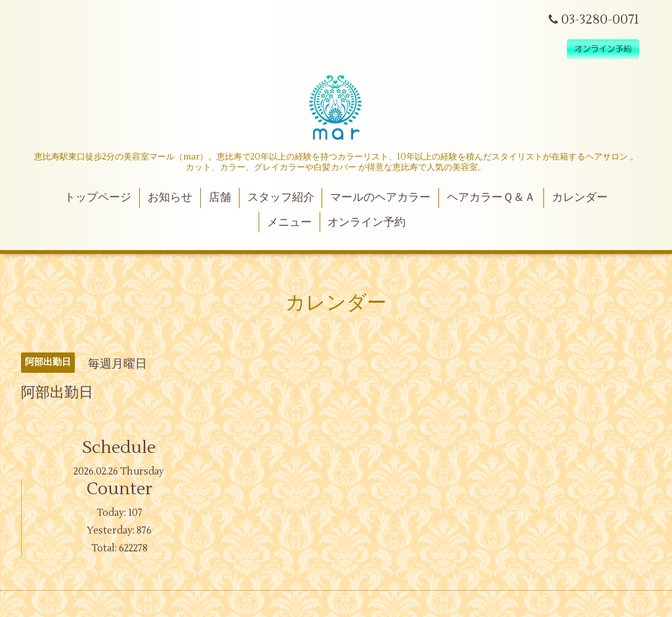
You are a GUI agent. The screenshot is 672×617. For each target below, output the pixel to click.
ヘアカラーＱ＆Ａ (491, 198)
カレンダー (580, 198)
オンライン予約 (367, 223)
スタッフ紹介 (281, 198)
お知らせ (170, 198)
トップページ (98, 198)
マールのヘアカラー (380, 198)
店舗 (220, 198)
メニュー (289, 223)
